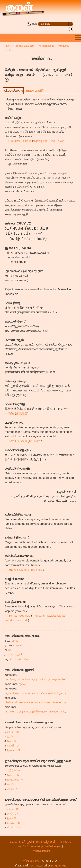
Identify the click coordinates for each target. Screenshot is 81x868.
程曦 (11, 413)
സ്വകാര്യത (41, 851)
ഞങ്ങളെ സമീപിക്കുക (46, 846)
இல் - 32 (12, 741)
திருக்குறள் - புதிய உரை (49, 141)
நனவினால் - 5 (15, 780)
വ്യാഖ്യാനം (13, 91)
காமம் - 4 (12, 784)
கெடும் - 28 (13, 746)
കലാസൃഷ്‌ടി (34, 91)
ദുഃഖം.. (23, 684)
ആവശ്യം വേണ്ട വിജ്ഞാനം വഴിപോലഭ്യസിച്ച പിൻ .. (37, 693)
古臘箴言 (22, 413)
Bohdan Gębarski (19, 616)
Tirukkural (35, 441)
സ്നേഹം (17, 645)
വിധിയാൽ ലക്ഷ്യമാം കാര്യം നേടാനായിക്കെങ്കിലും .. (36, 702)
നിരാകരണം (31, 861)
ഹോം (13, 842)
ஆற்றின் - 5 (13, 770)
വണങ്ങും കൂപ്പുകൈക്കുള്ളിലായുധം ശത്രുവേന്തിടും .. (37, 712)
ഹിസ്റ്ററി (26, 842)
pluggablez (58, 866)
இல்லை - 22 (14, 750)
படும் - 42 (13, 732)
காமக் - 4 (12, 789)
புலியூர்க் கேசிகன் (20, 141)
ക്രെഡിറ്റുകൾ (45, 842)
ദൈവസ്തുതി (15, 654)
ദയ (10, 650)
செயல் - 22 (14, 827)
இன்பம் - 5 (13, 775)
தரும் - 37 (13, 736)
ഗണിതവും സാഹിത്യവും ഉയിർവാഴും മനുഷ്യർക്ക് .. (36, 679)
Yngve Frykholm (19, 570)
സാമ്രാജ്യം (21, 659)
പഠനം (14, 641)
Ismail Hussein (18, 441)
